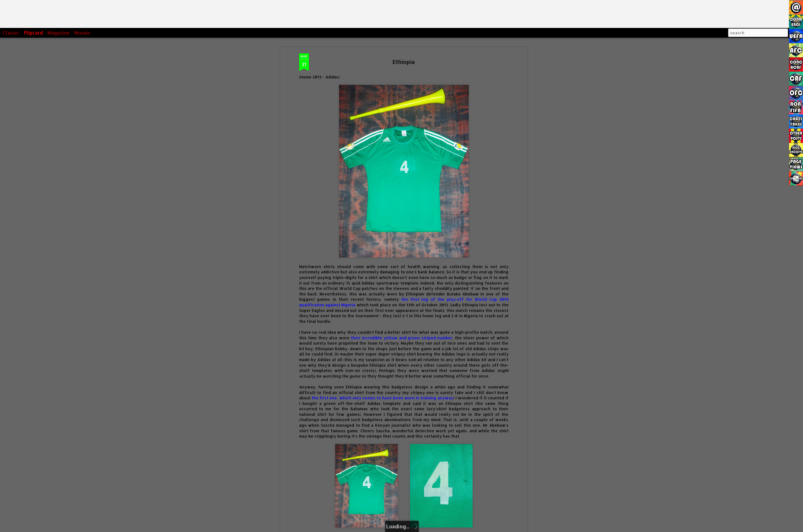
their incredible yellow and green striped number (401, 293)
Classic (11, 33)
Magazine (59, 33)
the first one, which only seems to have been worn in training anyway (383, 353)
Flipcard (33, 33)
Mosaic (82, 33)
